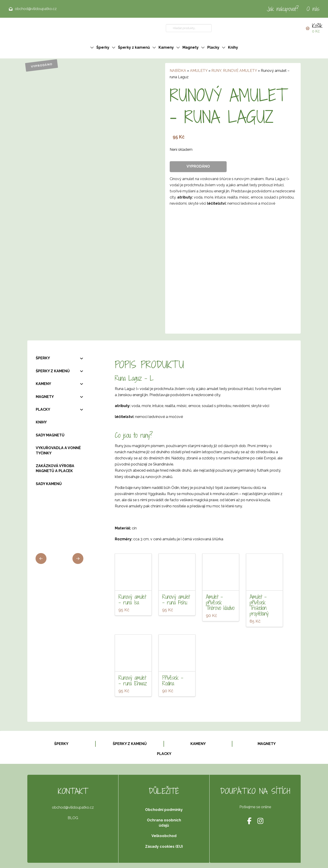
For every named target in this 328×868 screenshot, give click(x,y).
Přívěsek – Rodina (173, 681)
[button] (314, 28)
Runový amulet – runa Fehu (176, 600)
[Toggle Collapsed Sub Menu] (59, 358)
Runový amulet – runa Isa (132, 600)
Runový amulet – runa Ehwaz (133, 681)
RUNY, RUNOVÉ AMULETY (234, 71)
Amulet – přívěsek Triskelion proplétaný (259, 605)
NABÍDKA (178, 71)
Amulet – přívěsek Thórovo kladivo (220, 602)
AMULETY (199, 71)
